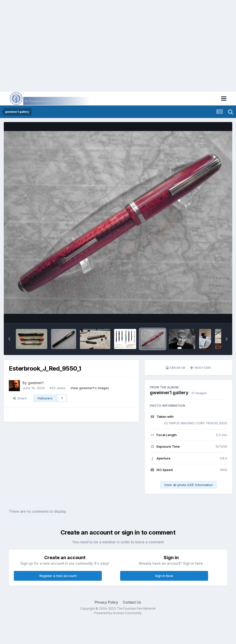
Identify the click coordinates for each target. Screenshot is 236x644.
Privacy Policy (106, 602)
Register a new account (58, 576)
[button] (9, 339)
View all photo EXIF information (188, 485)
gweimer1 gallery (169, 393)
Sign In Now (164, 576)
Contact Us (132, 602)
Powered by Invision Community (118, 613)
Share (20, 398)
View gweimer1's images (90, 388)
